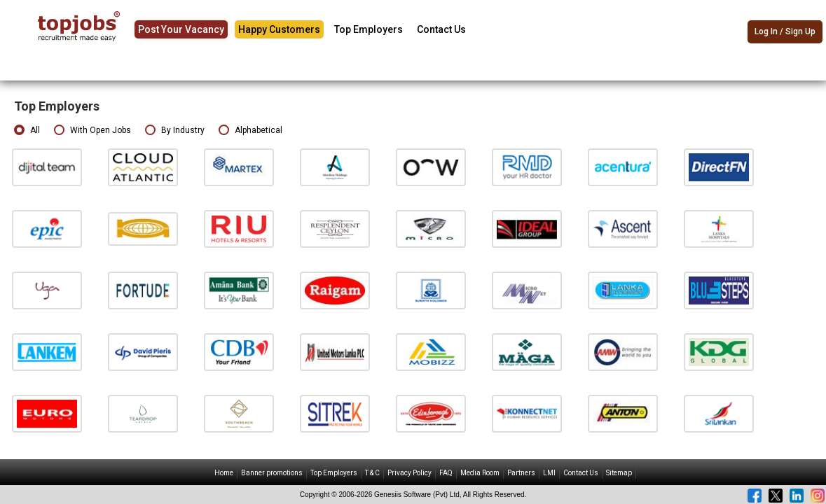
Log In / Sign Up (785, 31)
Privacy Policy (409, 473)
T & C (372, 473)
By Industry (175, 131)
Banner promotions (272, 473)
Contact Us (441, 29)
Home (224, 473)
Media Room (480, 473)
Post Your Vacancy (181, 29)
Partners (521, 473)
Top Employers (369, 29)
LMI (549, 473)
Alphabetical (250, 131)
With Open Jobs (92, 131)
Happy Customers (279, 29)
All (27, 131)
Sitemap (619, 473)
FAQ (446, 473)
